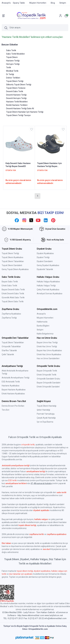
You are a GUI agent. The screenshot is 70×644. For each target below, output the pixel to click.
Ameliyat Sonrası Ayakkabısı (50, 294)
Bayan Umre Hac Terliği (47, 342)
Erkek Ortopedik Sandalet (48, 387)
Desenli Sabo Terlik (15, 91)
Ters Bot (5, 410)
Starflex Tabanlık (9, 350)
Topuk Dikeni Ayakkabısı (12, 257)
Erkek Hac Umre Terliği (47, 346)
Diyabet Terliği (43, 257)
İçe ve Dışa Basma (45, 422)
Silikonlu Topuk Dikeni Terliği (19, 85)
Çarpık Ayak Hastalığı (46, 418)
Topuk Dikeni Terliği (15, 81)
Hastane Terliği (13, 61)
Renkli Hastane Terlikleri (17, 105)
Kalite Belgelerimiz (45, 334)
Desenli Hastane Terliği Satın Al (20, 108)
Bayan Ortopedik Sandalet (49, 383)
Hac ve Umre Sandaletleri (48, 358)
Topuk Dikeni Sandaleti (12, 265)
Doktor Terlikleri (13, 78)
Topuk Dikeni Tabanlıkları (13, 261)
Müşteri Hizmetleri (45, 318)
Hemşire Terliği (13, 64)
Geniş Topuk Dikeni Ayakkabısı (15, 269)
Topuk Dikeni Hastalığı (47, 406)
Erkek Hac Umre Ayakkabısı (49, 354)
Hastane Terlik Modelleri (17, 102)
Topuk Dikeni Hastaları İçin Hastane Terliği (25, 112)
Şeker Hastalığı (43, 410)
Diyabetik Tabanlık (45, 269)
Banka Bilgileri (43, 326)
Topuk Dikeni (12, 57)
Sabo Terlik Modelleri (15, 54)
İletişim (40, 330)
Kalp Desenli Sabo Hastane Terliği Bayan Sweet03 (18, 165)
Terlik (9, 67)
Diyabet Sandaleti (45, 261)
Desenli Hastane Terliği (16, 95)
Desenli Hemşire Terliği (16, 98)
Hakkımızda (42, 322)
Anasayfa (41, 314)
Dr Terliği (10, 74)
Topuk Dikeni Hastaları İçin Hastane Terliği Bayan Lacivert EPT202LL (49, 165)
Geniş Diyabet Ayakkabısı (48, 265)
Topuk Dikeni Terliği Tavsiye (18, 115)
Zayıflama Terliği (9, 318)
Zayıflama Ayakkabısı (11, 314)
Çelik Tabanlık (8, 354)
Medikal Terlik (12, 71)
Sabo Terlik (11, 50)
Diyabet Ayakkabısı (45, 253)
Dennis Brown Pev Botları (13, 406)
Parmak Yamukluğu (46, 414)
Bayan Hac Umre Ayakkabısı (49, 350)
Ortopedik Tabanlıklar (11, 346)
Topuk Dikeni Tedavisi (16, 88)
